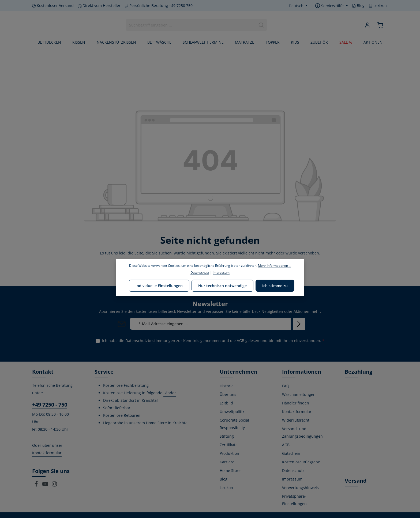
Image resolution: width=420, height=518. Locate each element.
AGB (241, 341)
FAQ (286, 386)
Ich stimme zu (275, 286)
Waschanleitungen (299, 394)
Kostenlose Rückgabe (301, 462)
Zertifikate (229, 445)
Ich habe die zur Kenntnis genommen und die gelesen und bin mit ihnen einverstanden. (213, 341)
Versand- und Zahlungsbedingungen (302, 432)
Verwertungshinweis (300, 488)
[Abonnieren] (299, 324)
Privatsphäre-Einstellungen (294, 500)
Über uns (228, 394)
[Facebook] (37, 485)
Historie (227, 386)
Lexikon (378, 5)
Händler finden (296, 403)
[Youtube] (46, 485)
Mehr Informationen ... (275, 266)
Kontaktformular (47, 453)
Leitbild (226, 403)
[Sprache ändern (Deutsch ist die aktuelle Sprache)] (295, 6)
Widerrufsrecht (296, 420)
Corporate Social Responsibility (234, 424)
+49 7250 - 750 (50, 405)
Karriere (227, 462)
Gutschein (291, 453)
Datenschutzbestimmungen (150, 341)
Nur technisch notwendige (222, 286)
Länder (170, 393)
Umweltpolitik (232, 412)
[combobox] (191, 25)
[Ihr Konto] (367, 25)
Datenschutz (293, 470)
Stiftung (227, 436)
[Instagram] (54, 485)
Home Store (230, 470)
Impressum (292, 479)
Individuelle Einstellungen (159, 286)
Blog (358, 5)
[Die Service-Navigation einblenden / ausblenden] (331, 6)
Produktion (229, 453)
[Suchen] (261, 25)
